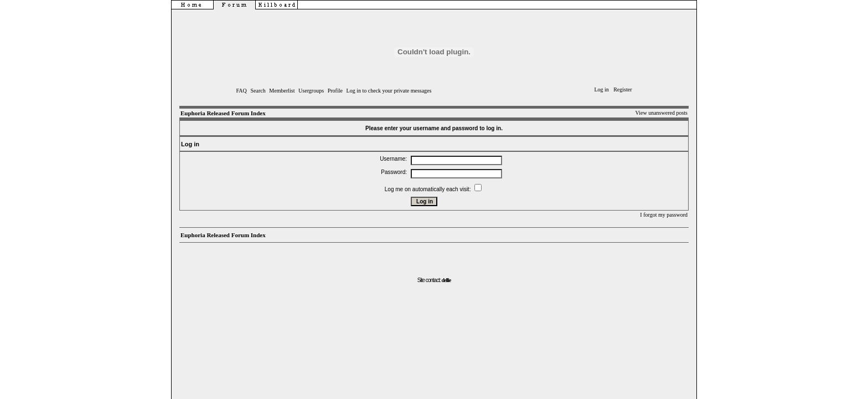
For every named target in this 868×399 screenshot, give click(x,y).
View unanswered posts (662, 113)
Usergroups (311, 91)
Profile (335, 91)
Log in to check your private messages (389, 91)
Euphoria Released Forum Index (223, 113)
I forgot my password (664, 215)
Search (258, 91)
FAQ (242, 91)
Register (622, 89)
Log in (601, 89)
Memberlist (282, 91)
